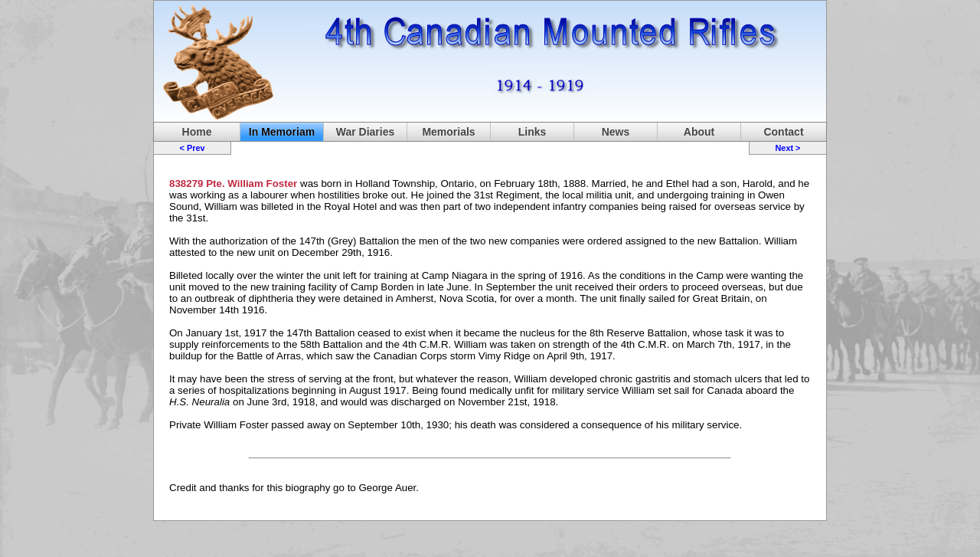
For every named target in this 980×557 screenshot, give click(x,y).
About (699, 132)
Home (197, 132)
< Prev (193, 148)
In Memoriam (282, 132)
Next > (787, 148)
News (616, 132)
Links (532, 132)
